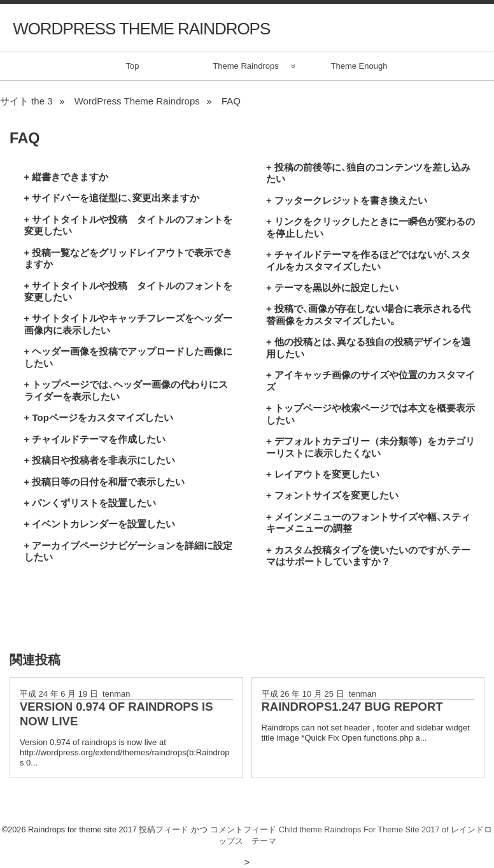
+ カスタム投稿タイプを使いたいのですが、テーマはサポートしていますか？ (368, 556)
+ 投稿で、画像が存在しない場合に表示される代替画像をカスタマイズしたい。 (368, 314)
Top (133, 66)
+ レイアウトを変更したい (323, 474)
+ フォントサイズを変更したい (332, 495)
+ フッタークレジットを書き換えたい (347, 200)
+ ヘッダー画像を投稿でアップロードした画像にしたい (129, 357)
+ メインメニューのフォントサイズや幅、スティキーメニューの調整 (368, 523)
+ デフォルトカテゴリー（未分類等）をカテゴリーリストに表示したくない (370, 447)
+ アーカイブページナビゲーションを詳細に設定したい (129, 551)
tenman (116, 694)
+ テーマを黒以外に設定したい (332, 288)
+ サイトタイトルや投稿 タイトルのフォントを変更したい (129, 225)
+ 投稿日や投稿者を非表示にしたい (100, 460)
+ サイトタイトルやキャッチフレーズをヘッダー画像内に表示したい (129, 324)
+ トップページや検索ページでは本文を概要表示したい (370, 414)
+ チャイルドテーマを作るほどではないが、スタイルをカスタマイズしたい (368, 260)
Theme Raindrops (245, 66)
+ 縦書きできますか (67, 177)
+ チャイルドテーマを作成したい (95, 439)
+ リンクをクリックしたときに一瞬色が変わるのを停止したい (370, 227)
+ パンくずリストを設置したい (90, 503)
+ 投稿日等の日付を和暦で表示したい (105, 482)
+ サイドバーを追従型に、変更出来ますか (112, 198)
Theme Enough (359, 66)
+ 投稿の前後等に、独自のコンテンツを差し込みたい (368, 173)
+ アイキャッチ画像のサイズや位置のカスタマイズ (370, 381)
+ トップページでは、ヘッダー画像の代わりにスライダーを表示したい (126, 390)
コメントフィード (243, 829)
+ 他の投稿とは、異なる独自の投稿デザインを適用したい (368, 347)
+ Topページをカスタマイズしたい (99, 417)
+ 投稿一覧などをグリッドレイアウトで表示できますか (129, 258)
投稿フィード (164, 829)
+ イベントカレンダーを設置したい (100, 524)
